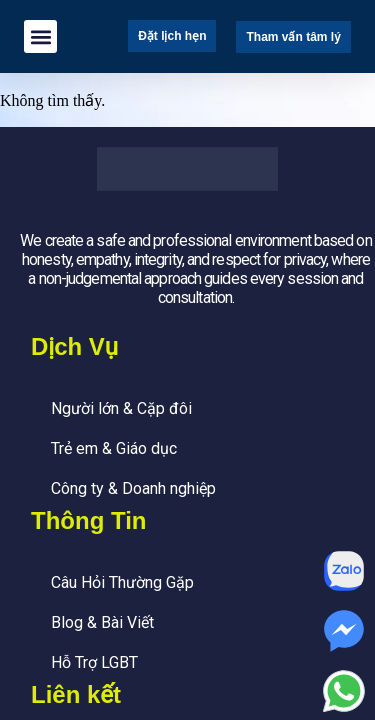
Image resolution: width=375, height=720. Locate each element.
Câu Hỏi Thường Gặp (122, 582)
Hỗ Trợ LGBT (94, 662)
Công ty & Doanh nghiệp (133, 488)
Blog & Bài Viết (102, 622)
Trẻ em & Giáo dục (114, 448)
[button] (40, 36)
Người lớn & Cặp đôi (121, 408)
